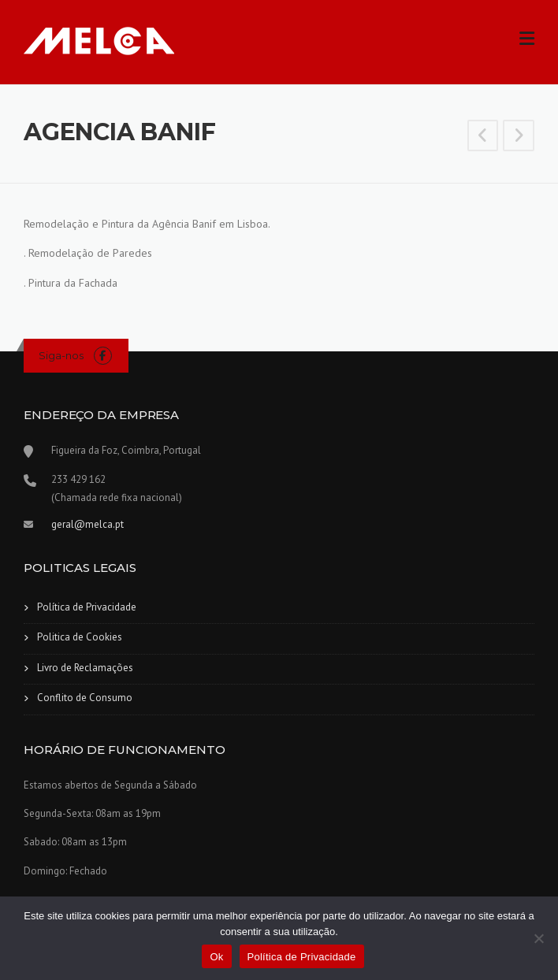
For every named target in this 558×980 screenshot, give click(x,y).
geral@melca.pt (87, 524)
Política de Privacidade (87, 607)
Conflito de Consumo (85, 698)
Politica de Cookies (80, 637)
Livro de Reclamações (85, 668)
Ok (216, 957)
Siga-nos (61, 355)
